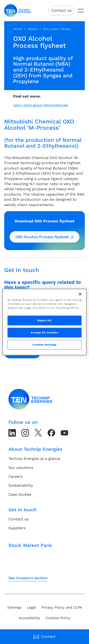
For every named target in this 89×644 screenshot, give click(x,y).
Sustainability (21, 485)
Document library (57, 29)
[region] (45, 322)
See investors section (28, 578)
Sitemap (14, 607)
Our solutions (21, 468)
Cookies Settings (44, 345)
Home (18, 29)
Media (33, 29)
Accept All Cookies (44, 332)
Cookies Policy (58, 618)
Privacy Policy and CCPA (62, 607)
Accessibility (29, 618)
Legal (31, 607)
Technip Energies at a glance (34, 459)
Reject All (44, 320)
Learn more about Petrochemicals (41, 105)
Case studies (20, 494)
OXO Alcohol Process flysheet (45, 237)
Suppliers (17, 528)
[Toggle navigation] (81, 11)
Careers (15, 476)
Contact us (61, 10)
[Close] (80, 294)
